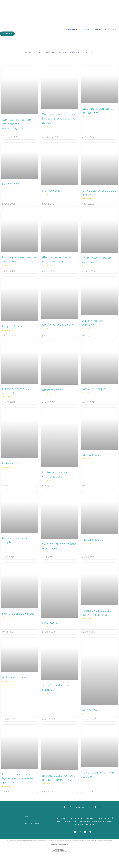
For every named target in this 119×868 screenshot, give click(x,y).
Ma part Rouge (93, 540)
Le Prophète (11, 463)
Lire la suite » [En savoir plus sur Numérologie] (47, 194)
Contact (114, 29)
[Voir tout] (28, 50)
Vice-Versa (90, 710)
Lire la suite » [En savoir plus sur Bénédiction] (6, 188)
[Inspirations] (63, 50)
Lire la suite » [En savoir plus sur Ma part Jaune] (87, 459)
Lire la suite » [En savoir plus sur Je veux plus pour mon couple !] (87, 780)
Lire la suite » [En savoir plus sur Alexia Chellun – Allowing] (87, 329)
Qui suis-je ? (87, 29)
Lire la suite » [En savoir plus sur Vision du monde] (6, 681)
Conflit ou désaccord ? (58, 325)
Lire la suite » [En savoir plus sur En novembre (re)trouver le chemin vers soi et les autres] (47, 126)
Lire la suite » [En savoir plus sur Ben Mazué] (47, 627)
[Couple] (46, 50)
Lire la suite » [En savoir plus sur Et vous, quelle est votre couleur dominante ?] (47, 784)
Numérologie (51, 191)
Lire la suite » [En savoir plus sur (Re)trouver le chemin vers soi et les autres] (47, 265)
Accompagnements (73, 29)
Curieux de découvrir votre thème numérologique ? (17, 124)
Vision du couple (94, 389)
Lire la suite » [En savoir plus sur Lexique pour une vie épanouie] (87, 266)
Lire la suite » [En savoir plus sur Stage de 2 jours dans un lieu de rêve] (87, 117)
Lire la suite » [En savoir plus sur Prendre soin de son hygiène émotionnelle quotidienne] (6, 786)
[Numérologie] (75, 50)
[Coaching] (37, 50)
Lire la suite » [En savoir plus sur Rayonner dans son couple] (6, 546)
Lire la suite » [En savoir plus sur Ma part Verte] (47, 394)
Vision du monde (14, 677)
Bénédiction (11, 184)
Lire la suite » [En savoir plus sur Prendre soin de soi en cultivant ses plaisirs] (87, 619)
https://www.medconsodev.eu (69, 846)
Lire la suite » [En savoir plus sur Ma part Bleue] (6, 330)
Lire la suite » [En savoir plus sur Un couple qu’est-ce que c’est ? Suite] (6, 265)
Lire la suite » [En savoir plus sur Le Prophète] (6, 467)
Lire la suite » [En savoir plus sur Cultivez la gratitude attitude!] (6, 397)
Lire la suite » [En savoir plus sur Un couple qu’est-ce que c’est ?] (87, 199)
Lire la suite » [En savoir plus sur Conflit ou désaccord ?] (47, 328)
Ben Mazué (50, 623)
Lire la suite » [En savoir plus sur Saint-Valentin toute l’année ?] (47, 693)
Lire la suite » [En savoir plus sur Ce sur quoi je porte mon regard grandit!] (47, 552)
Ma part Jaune (92, 455)
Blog (106, 29)
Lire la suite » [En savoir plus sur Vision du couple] (87, 393)
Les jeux (98, 29)
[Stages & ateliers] (88, 50)
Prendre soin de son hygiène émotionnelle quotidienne (17, 778)
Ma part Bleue (12, 326)
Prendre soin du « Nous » (19, 614)
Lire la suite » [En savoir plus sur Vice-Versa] (87, 714)
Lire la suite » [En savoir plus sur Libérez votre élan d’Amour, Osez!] (47, 480)
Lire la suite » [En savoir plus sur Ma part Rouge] (87, 543)
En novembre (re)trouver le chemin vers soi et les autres (59, 119)
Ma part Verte (52, 390)
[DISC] (54, 50)
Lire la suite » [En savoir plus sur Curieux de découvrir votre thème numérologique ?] (6, 132)
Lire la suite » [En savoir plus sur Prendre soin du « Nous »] (6, 617)
